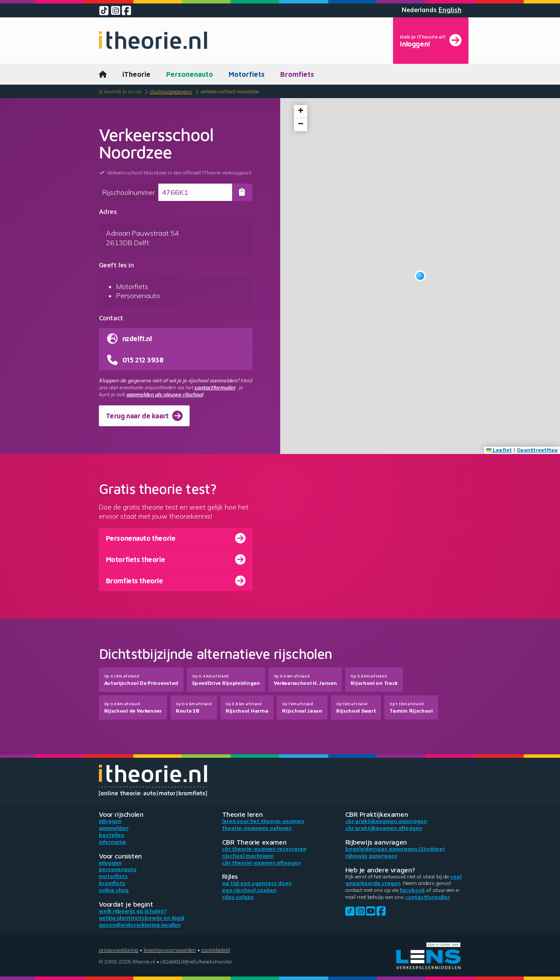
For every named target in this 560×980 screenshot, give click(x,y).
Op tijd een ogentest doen (257, 883)
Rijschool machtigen (248, 856)
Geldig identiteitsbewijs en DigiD (142, 918)
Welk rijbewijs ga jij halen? (133, 911)
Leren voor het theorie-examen (263, 821)
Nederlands (419, 10)
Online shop (114, 890)
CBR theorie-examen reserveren (264, 849)
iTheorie (136, 74)
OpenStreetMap (537, 450)
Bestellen (111, 835)
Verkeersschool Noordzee (230, 91)
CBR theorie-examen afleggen (261, 863)
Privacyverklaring (119, 950)
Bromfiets (297, 74)
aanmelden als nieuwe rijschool (165, 394)
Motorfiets (247, 74)
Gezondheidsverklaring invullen (140, 925)
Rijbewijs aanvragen (371, 856)
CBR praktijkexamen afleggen (384, 828)
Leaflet (499, 450)
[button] (420, 276)
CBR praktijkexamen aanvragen (386, 821)
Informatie (113, 842)
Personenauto (190, 74)
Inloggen (110, 821)
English (450, 10)
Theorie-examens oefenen (257, 828)
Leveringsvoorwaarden (170, 950)
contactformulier (215, 387)
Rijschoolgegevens (171, 91)
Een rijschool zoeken (249, 890)
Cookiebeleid (216, 950)
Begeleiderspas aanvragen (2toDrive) (395, 849)
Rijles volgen (238, 897)
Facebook (413, 890)
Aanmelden (114, 828)
